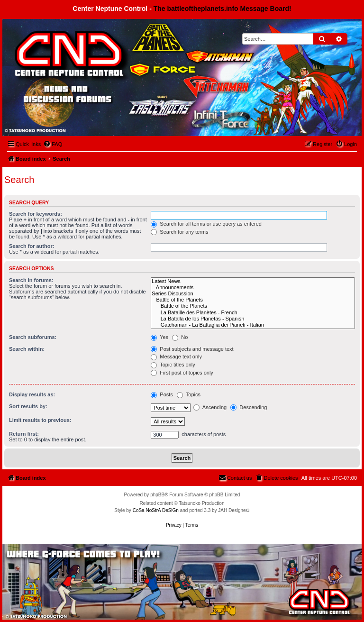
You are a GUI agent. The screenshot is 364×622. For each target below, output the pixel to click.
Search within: (27, 349)
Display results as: (32, 394)
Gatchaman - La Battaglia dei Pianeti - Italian (253, 325)
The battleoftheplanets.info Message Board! (223, 9)
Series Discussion (253, 294)
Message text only (176, 357)
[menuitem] (53, 144)
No (180, 337)
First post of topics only (182, 373)
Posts (162, 394)
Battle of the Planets (253, 300)
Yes (159, 337)
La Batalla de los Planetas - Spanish (253, 319)
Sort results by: (28, 406)
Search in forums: (31, 280)
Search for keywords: (36, 214)
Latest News (253, 281)
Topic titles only (173, 365)
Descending (249, 407)
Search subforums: (33, 337)
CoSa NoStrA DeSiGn (156, 510)
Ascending (210, 407)
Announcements (253, 288)
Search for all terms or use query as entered (206, 224)
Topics (189, 394)
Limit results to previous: (40, 420)
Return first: (24, 434)
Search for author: (32, 246)
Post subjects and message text (192, 349)
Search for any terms (179, 232)
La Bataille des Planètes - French (253, 313)
